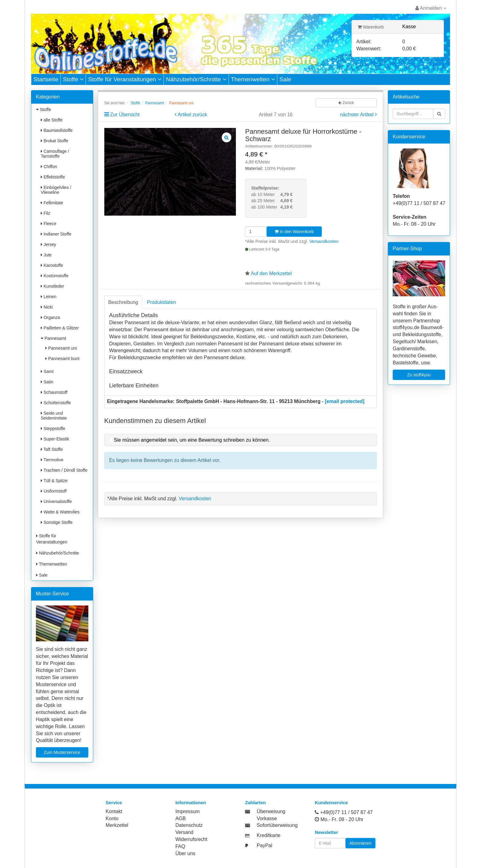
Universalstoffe (56, 501)
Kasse (409, 27)
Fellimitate (52, 203)
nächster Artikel (357, 115)
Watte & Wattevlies (60, 512)
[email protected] (345, 401)
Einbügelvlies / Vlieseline (56, 190)
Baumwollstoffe (57, 130)
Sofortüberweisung (277, 825)
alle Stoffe (52, 120)
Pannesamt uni (61, 348)
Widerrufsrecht (191, 839)
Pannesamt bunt (62, 359)
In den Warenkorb (294, 232)
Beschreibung (123, 302)
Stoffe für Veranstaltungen (125, 79)
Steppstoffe (53, 428)
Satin (47, 382)
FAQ (180, 846)
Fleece (49, 224)
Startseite (46, 79)
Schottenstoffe (56, 403)
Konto (112, 818)
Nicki (47, 307)
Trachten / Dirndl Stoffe (64, 470)
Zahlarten (256, 803)
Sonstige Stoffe (57, 522)
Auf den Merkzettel (271, 273)
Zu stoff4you (419, 375)
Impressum (188, 811)
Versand (185, 832)
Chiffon (49, 167)
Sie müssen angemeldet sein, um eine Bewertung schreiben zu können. (192, 440)
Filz (46, 213)
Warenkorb (371, 27)
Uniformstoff (54, 491)
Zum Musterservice (62, 752)
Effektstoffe (53, 177)
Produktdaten (162, 302)
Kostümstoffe (55, 276)
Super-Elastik (55, 439)
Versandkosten (324, 241)
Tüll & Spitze (54, 481)
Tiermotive (52, 460)
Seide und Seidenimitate (54, 416)
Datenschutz (189, 825)
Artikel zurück (192, 115)
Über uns (185, 853)
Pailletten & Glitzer (60, 328)
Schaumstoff (54, 392)
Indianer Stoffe (56, 234)
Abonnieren (360, 843)
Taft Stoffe (52, 449)
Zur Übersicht (125, 115)
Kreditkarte (269, 835)
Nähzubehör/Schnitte (196, 79)
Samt (47, 371)
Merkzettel (117, 825)
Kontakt (114, 811)
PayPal (265, 845)
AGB (181, 818)
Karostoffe (52, 265)
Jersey (48, 244)
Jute (46, 255)
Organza (50, 317)
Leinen (49, 297)
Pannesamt (54, 338)
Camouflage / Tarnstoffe (55, 154)
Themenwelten (253, 79)
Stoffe (73, 79)
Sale (285, 79)
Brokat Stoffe (55, 141)
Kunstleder (52, 286)
